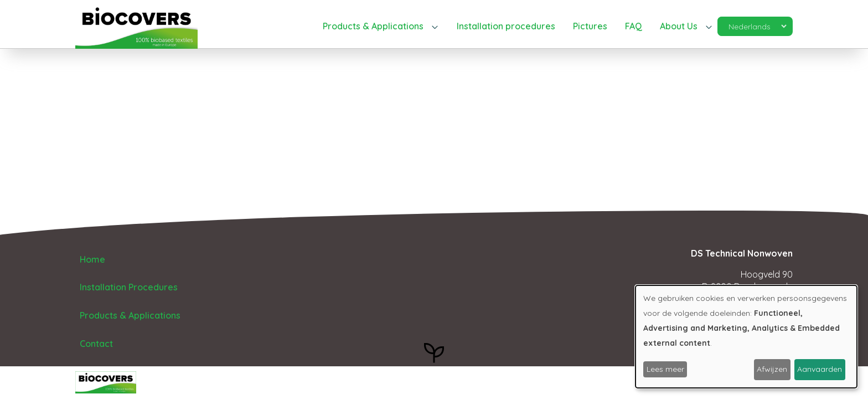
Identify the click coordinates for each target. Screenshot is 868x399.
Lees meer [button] (665, 369)
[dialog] (746, 337)
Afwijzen (772, 369)
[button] (381, 27)
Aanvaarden (820, 369)
